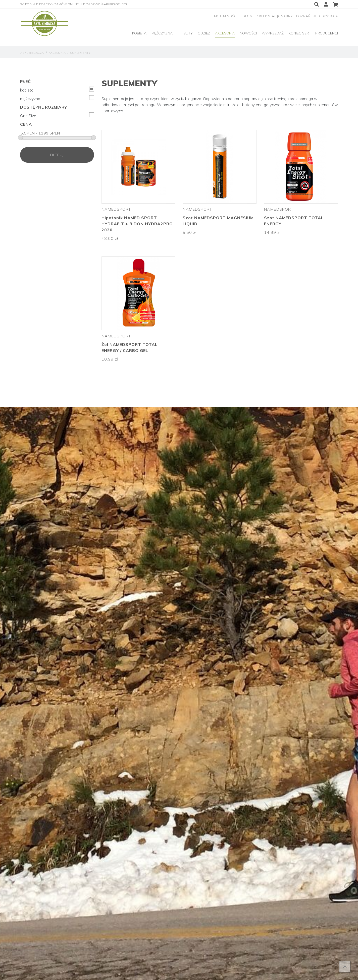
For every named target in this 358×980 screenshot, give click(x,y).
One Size (57, 115)
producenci (327, 33)
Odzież (204, 33)
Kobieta (139, 33)
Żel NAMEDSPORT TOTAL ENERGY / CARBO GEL (130, 347)
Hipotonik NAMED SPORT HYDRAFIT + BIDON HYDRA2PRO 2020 (137, 224)
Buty (188, 33)
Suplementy (80, 53)
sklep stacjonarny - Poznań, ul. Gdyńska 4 (298, 16)
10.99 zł (110, 359)
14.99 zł (272, 232)
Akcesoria (225, 33)
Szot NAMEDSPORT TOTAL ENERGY (294, 221)
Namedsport (116, 209)
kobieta (57, 90)
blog (247, 16)
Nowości (248, 33)
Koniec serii (299, 33)
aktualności (226, 16)
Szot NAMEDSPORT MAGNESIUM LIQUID (218, 221)
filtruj (57, 155)
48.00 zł (110, 238)
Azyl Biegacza (32, 53)
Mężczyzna (162, 33)
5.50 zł (190, 232)
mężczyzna (57, 98)
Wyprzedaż (273, 33)
